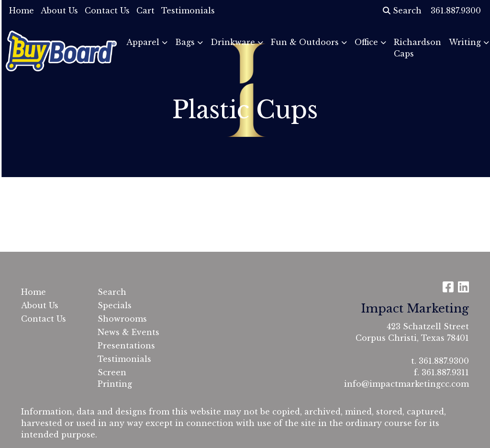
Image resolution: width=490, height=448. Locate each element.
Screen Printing (115, 378)
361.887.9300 (444, 361)
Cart (145, 11)
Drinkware (233, 42)
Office (366, 42)
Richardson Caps (418, 48)
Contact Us (107, 11)
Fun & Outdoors (305, 42)
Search (402, 11)
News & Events (128, 332)
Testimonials (188, 11)
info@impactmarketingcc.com (406, 384)
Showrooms (122, 319)
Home (22, 11)
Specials (115, 305)
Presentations (126, 346)
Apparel (143, 42)
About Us (59, 11)
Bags (185, 42)
